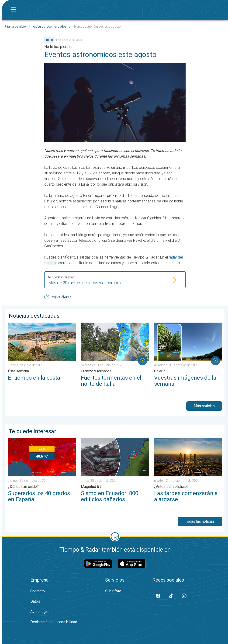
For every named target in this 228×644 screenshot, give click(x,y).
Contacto (38, 591)
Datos (35, 601)
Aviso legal (39, 612)
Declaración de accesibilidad (54, 622)
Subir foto (113, 591)
